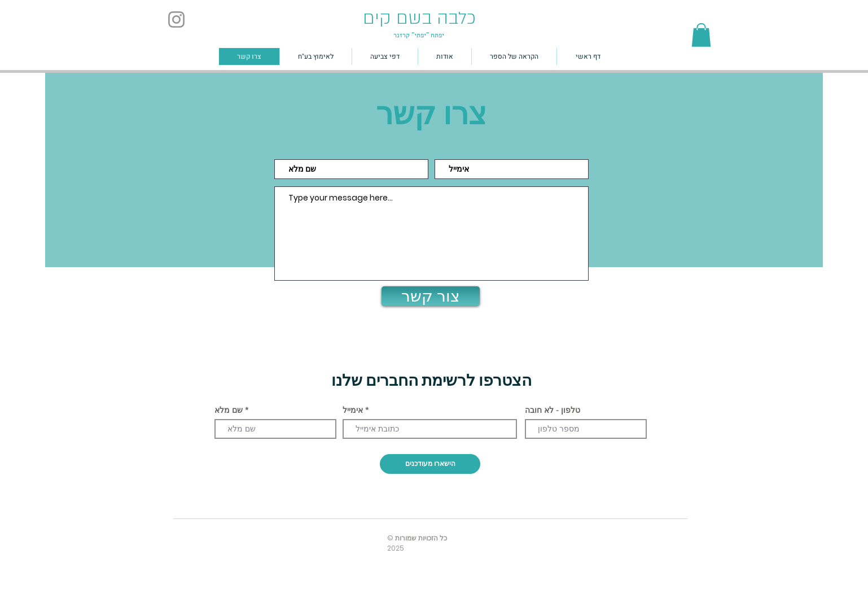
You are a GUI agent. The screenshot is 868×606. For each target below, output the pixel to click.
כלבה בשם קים (419, 18)
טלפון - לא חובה (553, 410)
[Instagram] (176, 19)
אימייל (353, 410)
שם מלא (229, 410)
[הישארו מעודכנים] (430, 464)
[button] (701, 35)
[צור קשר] (431, 296)
